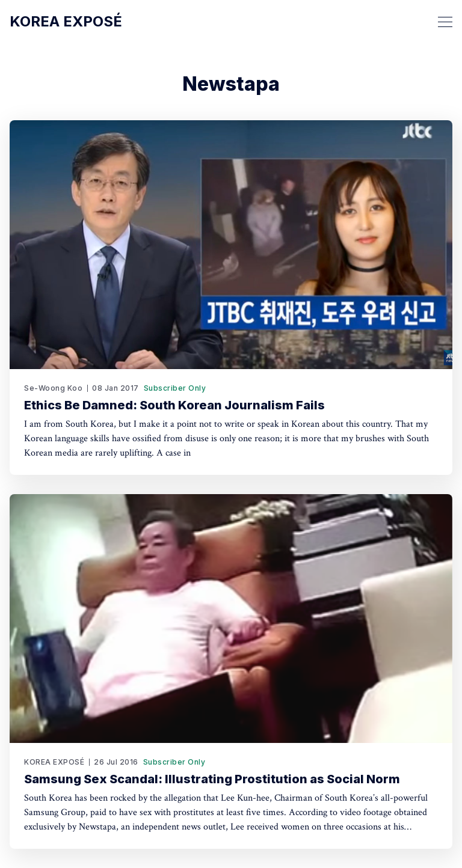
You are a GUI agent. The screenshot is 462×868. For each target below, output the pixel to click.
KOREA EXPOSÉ (54, 762)
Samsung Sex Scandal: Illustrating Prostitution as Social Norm (212, 779)
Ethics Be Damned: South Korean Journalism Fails (174, 405)
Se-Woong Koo (53, 388)
